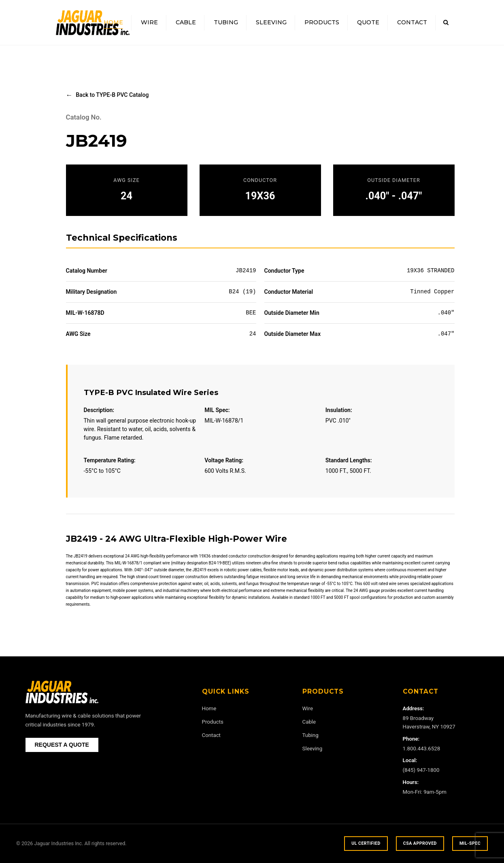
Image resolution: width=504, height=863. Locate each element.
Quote (368, 22)
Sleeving (271, 22)
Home (113, 22)
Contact (412, 22)
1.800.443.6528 (422, 749)
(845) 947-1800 (421, 770)
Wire (149, 22)
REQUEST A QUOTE (62, 745)
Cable (186, 22)
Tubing (226, 22)
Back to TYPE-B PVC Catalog (112, 95)
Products (322, 22)
